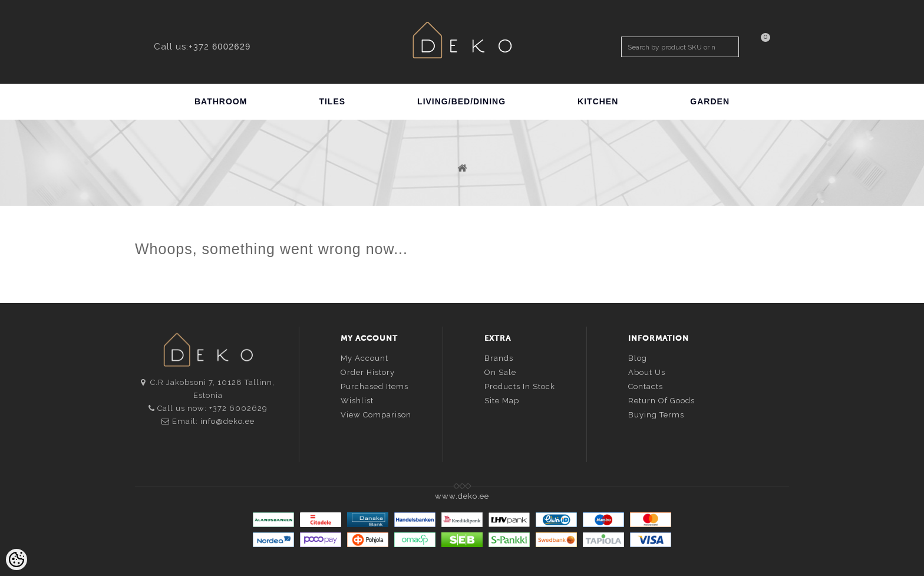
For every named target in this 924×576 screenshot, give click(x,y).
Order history (368, 372)
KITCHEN (598, 101)
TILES (332, 101)
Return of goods (661, 401)
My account (364, 358)
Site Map (502, 401)
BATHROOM (221, 101)
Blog (638, 358)
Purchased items (374, 386)
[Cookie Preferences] (16, 559)
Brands (499, 358)
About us (647, 372)
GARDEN (710, 101)
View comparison (376, 415)
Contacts (646, 386)
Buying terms (656, 415)
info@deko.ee (227, 421)
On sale (500, 372)
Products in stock (520, 386)
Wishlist (357, 401)
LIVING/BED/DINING (461, 101)
